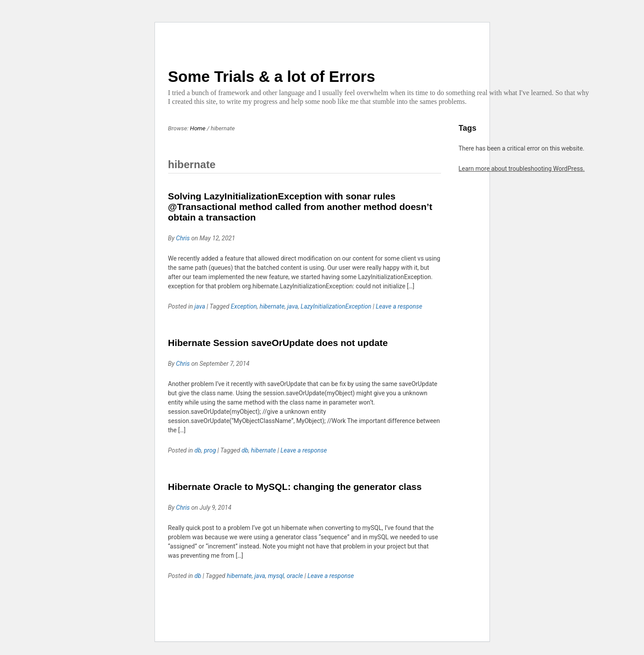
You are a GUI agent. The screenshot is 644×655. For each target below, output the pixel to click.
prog (210, 450)
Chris (183, 238)
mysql (276, 576)
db (198, 450)
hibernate (272, 306)
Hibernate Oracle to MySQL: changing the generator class (295, 487)
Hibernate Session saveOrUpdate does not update (278, 343)
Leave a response (399, 306)
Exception (244, 306)
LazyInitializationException (336, 306)
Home (198, 128)
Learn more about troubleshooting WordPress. (522, 169)
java (200, 306)
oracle (295, 576)
